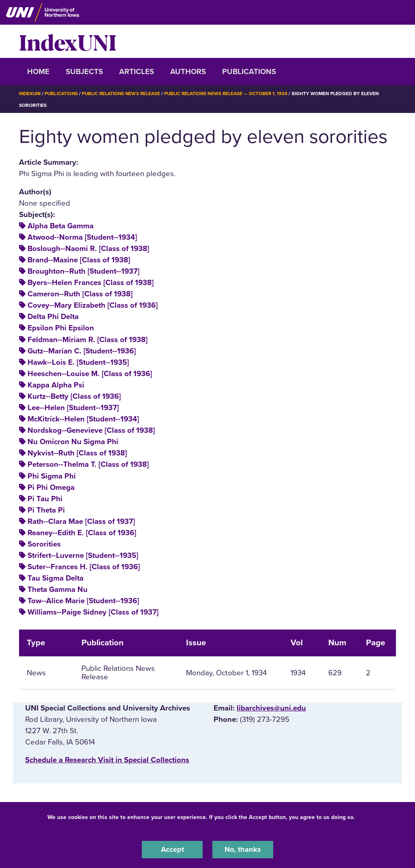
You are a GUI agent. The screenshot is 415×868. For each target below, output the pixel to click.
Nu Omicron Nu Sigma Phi (73, 442)
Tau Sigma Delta (56, 578)
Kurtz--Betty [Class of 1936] (74, 396)
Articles (137, 72)
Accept (172, 849)
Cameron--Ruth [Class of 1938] (80, 294)
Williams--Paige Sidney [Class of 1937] (93, 612)
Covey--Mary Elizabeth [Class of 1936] (93, 305)
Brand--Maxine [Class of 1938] (79, 260)
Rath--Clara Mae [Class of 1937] (81, 521)
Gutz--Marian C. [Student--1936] (82, 351)
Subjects (84, 72)
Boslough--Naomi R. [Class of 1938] (88, 249)
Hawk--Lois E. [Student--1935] (78, 362)
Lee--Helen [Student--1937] (73, 408)
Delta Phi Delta (53, 317)
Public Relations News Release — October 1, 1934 (232, 94)
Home (38, 72)
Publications (249, 72)
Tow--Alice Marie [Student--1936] (83, 601)
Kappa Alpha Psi (56, 385)
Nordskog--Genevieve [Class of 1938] (91, 430)
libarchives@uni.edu (271, 708)
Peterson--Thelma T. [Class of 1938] (88, 464)
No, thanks (243, 849)
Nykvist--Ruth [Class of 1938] (77, 453)
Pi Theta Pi (46, 510)
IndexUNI (68, 41)
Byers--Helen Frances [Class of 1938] (91, 283)
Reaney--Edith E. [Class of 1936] (82, 533)
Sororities (44, 544)
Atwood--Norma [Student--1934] (82, 237)
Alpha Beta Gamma (61, 226)
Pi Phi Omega (51, 487)
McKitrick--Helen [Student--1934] (83, 419)
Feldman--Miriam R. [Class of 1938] (88, 339)
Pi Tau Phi (45, 498)
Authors (188, 72)
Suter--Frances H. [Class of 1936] (84, 567)
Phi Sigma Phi (52, 476)
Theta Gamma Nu (58, 589)
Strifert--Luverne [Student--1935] (83, 555)
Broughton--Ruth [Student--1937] (83, 271)
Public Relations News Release (124, 94)
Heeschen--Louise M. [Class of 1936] (90, 374)
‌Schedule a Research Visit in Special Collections (107, 760)
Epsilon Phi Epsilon (61, 328)
